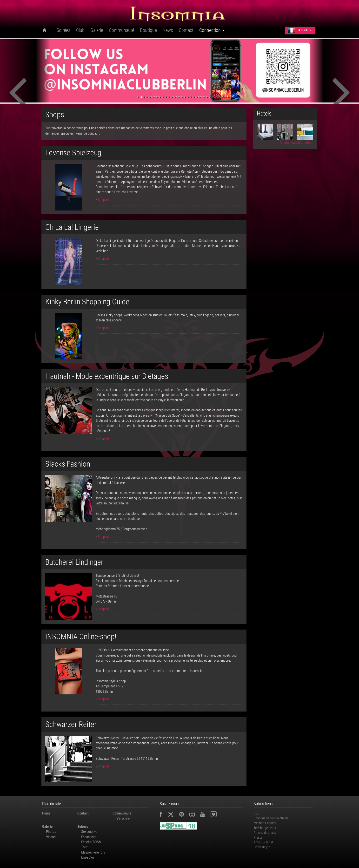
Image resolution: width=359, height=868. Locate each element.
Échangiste (89, 837)
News (168, 30)
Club (80, 30)
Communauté (122, 30)
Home (46, 813)
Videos (51, 837)
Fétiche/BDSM (91, 842)
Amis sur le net (263, 842)
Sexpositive (89, 832)
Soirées (63, 30)
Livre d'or (88, 857)
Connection (212, 30)
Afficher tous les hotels (296, 142)
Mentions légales (265, 823)
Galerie (97, 30)
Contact (186, 30)
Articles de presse (265, 833)
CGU (257, 813)
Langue (300, 30)
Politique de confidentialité (271, 818)
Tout (84, 847)
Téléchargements (265, 828)
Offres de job (262, 847)
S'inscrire (123, 818)
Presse (258, 837)
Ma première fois (93, 852)
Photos (51, 832)
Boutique (148, 30)
